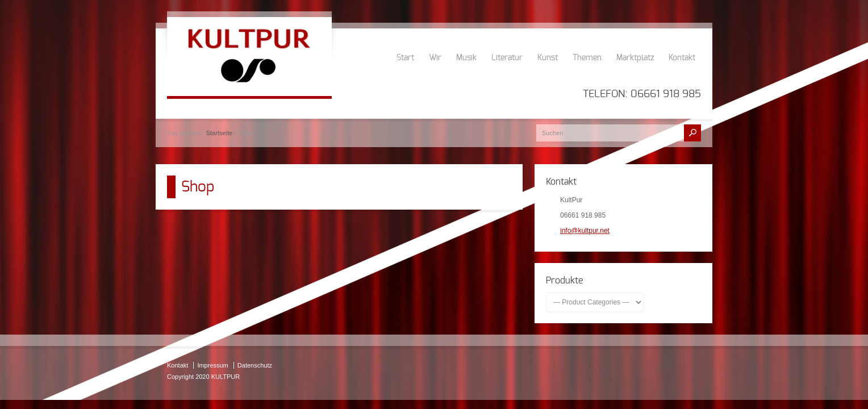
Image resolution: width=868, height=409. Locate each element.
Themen (587, 58)
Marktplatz (635, 58)
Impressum (212, 365)
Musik (466, 58)
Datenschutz (255, 365)
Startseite (219, 133)
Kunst (548, 58)
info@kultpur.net (585, 231)
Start (405, 58)
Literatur (507, 58)
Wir (435, 58)
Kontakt (682, 58)
